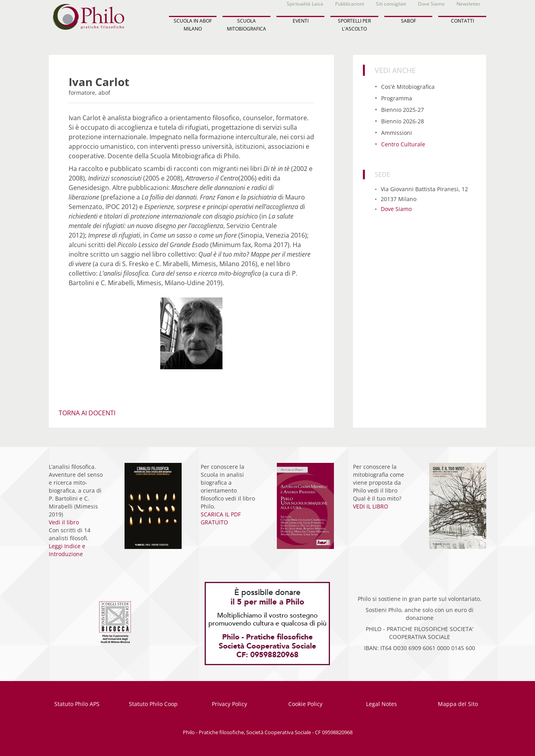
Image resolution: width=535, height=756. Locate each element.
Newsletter (469, 4)
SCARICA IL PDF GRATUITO (221, 518)
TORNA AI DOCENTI (87, 413)
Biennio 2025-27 (403, 110)
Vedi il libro (64, 522)
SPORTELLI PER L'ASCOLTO (354, 25)
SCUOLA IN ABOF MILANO (193, 25)
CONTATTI (462, 21)
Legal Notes (382, 704)
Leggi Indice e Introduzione (67, 550)
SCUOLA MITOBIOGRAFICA (246, 25)
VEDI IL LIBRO (371, 506)
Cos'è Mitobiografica (408, 87)
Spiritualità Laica (305, 4)
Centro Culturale (403, 144)
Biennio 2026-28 (403, 121)
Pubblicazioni (350, 4)
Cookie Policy (305, 704)
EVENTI (301, 21)
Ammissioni (397, 133)
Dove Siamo (431, 4)
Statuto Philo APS (77, 704)
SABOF (408, 21)
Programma (397, 98)
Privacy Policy (229, 704)
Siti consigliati (391, 4)
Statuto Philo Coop (153, 704)
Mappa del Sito (458, 704)
